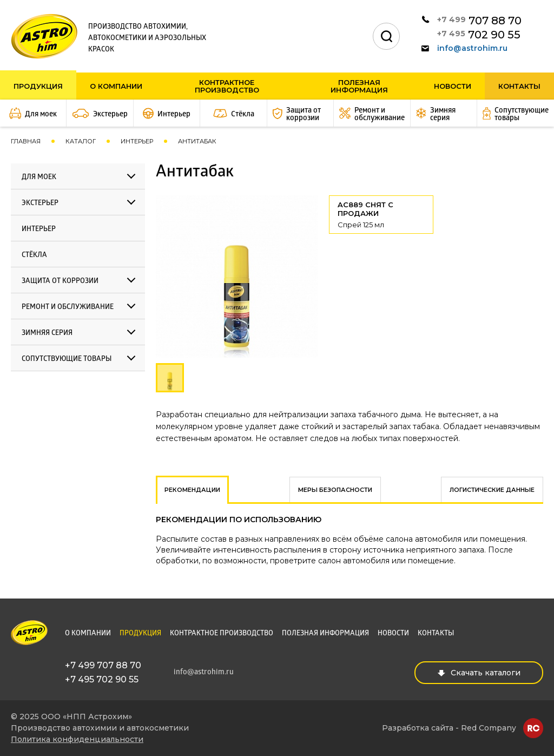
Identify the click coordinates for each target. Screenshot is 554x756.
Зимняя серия (47, 333)
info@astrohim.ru (464, 48)
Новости (453, 86)
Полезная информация (359, 86)
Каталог (81, 141)
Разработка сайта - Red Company (449, 728)
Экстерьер (40, 203)
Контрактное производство (227, 86)
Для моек (39, 177)
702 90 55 (479, 34)
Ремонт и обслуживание (68, 307)
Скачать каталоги (479, 673)
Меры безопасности (335, 490)
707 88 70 (479, 20)
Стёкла (34, 255)
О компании (116, 86)
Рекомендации (192, 490)
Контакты (519, 86)
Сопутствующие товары (67, 359)
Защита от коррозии (60, 281)
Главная (26, 141)
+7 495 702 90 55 (102, 679)
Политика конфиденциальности (77, 739)
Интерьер (137, 141)
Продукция (38, 86)
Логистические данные (492, 490)
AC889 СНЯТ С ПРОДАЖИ (381, 215)
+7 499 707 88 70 (103, 665)
